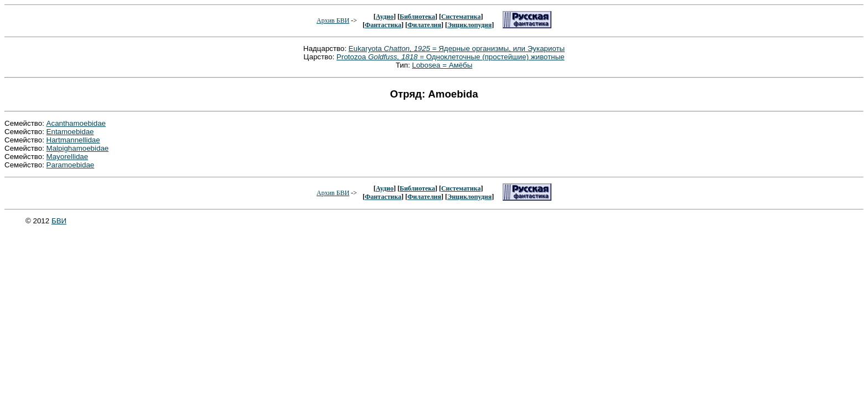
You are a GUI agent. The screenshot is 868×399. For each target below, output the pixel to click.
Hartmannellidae (73, 140)
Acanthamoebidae (76, 123)
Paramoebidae (71, 165)
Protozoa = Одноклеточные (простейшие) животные (451, 57)
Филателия (424, 25)
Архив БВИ (333, 21)
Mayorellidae (68, 157)
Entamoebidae (70, 132)
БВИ (59, 221)
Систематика (461, 17)
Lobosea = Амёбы (442, 65)
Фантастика (383, 25)
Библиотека (417, 17)
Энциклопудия (469, 25)
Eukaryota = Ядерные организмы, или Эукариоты (457, 48)
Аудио (385, 17)
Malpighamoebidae (78, 148)
